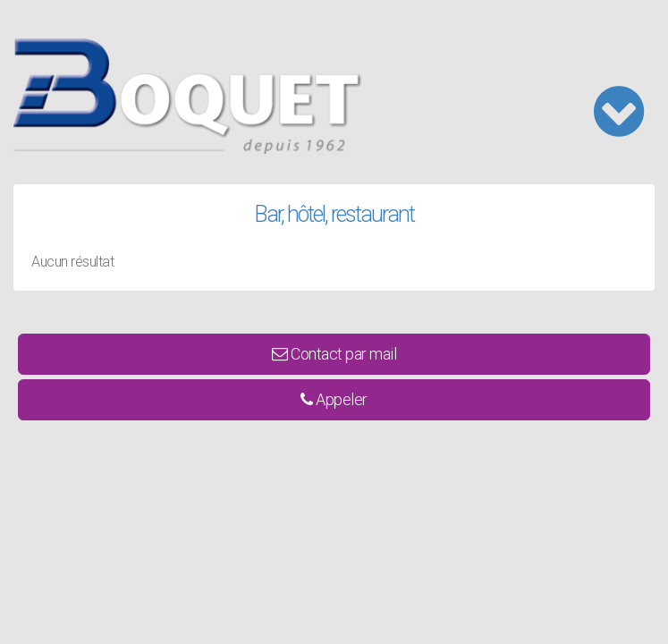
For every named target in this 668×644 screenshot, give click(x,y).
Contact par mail (334, 354)
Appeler (334, 399)
